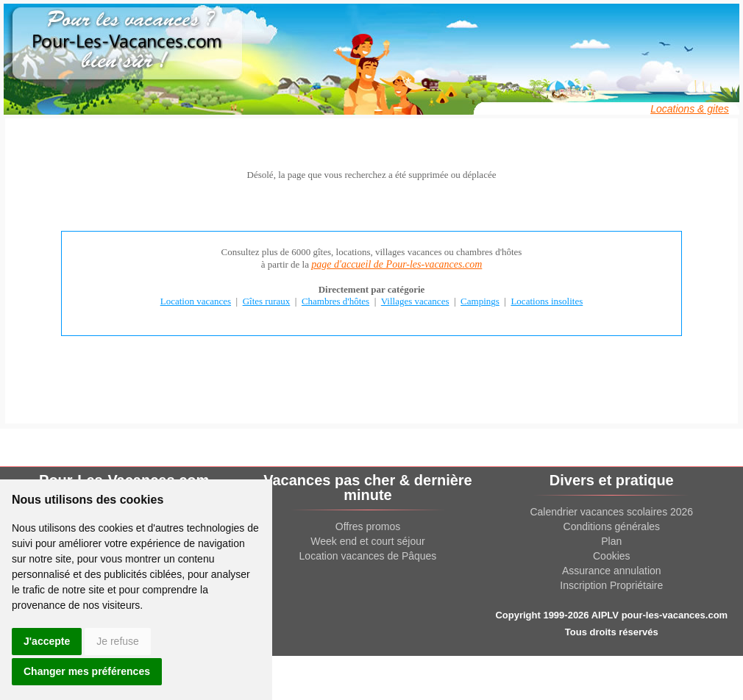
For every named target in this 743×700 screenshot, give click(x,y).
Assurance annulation (612, 571)
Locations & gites (690, 109)
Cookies (612, 556)
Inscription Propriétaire (611, 585)
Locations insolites (547, 301)
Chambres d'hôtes (335, 301)
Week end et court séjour (367, 541)
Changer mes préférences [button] (87, 671)
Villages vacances (415, 301)
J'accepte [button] (47, 641)
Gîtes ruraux (267, 301)
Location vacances (196, 301)
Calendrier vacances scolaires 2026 (611, 512)
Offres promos (368, 526)
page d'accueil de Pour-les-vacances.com (397, 264)
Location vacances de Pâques (368, 556)
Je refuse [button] (118, 641)
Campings (480, 301)
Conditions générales (612, 526)
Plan (611, 541)
